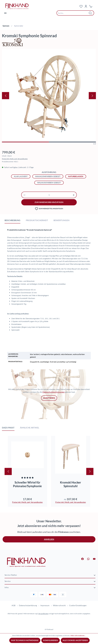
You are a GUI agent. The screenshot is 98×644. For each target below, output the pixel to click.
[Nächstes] (92, 96)
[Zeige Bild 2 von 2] (72, 142)
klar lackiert (21, 176)
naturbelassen (76, 176)
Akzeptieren (49, 398)
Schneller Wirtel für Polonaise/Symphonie (27, 484)
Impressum (45, 605)
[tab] (12, 220)
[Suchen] (90, 13)
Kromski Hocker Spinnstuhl (71, 484)
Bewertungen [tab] (61, 220)
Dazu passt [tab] (8, 428)
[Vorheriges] (6, 96)
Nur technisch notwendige (25, 640)
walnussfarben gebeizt (49, 183)
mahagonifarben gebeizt (48, 176)
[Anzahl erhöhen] (74, 195)
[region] (49, 97)
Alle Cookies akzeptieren (75, 640)
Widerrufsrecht (59, 605)
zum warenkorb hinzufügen (49, 202)
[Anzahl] (49, 195)
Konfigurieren (51, 640)
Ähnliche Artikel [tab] (30, 428)
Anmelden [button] (49, 539)
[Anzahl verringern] (24, 195)
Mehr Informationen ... (78, 636)
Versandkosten (43, 614)
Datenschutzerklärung (28, 605)
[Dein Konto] (86, 6)
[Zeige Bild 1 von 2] (25, 142)
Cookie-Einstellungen (78, 605)
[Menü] (5, 13)
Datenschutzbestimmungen (54, 392)
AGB (14, 605)
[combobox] (73, 13)
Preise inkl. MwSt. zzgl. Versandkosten (15, 159)
